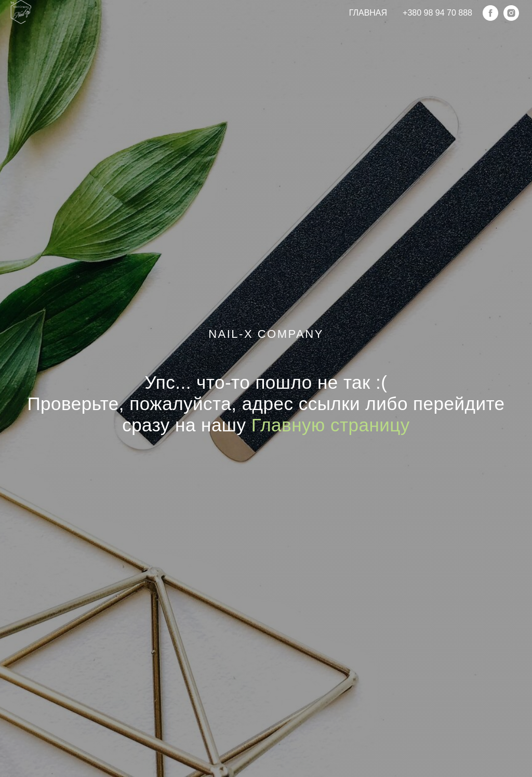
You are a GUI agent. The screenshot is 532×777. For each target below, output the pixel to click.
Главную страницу (331, 425)
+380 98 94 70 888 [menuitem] (437, 13)
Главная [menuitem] (368, 13)
